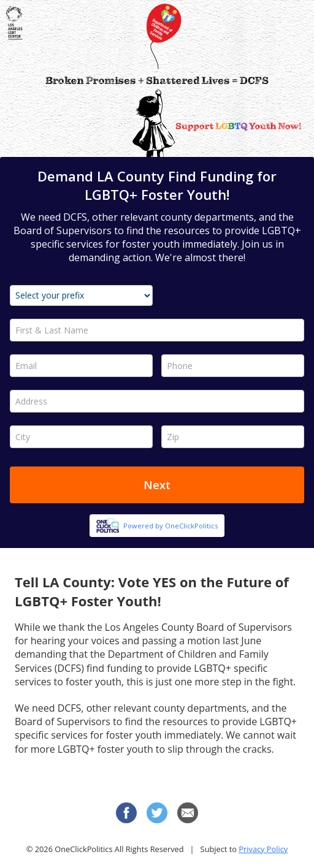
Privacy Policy (263, 849)
